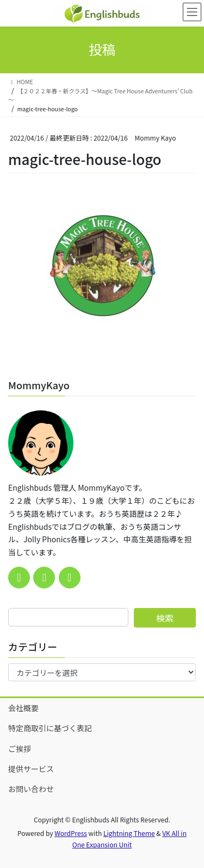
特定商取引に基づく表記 (50, 728)
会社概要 (23, 708)
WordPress (71, 833)
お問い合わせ (31, 789)
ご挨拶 (20, 749)
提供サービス (31, 769)
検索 (165, 618)
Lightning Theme (129, 833)
